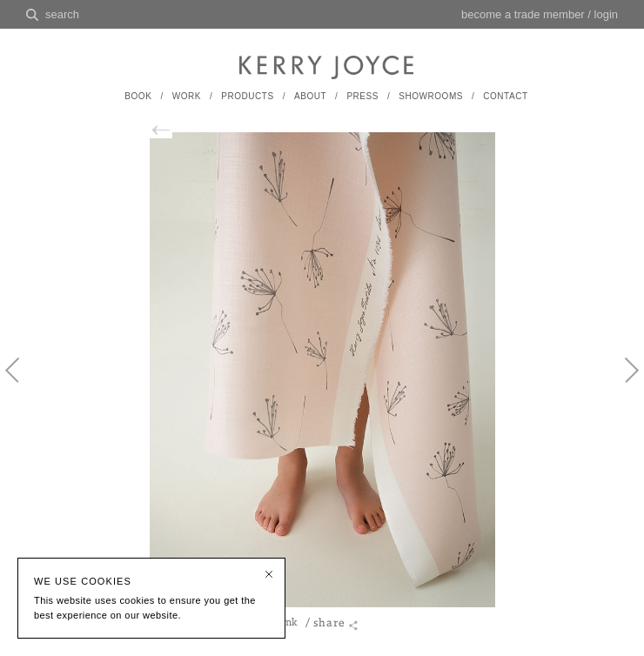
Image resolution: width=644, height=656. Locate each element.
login (606, 14)
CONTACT (505, 96)
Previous (22, 385)
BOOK (138, 96)
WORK (187, 96)
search (62, 14)
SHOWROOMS (431, 96)
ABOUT (310, 96)
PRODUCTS (247, 96)
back (169, 130)
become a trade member (523, 14)
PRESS (362, 96)
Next (622, 385)
